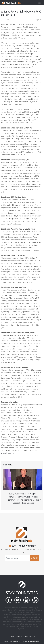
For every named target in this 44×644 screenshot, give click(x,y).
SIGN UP (34, 558)
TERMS (12, 637)
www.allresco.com (8, 453)
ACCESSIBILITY (30, 637)
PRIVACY (19, 637)
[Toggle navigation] (39, 3)
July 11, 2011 (6, 20)
